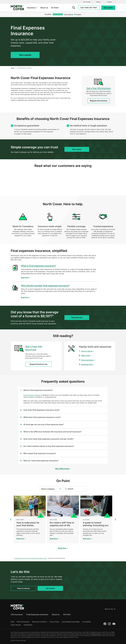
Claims (98, 2)
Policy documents (87, 360)
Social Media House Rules (71, 622)
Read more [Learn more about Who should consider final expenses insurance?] (25, 297)
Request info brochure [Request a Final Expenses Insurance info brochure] (99, 101)
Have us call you (87, 351)
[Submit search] (65, 489)
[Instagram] (109, 624)
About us (56, 615)
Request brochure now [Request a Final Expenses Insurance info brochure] (39, 364)
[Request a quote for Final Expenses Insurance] (108, 8)
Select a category (51, 489)
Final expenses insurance (32, 395)
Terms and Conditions (39, 622)
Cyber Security (16, 625)
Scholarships (28, 625)
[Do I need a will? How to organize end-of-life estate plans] (63, 519)
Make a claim (86, 356)
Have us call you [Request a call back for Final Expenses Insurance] (23, 588)
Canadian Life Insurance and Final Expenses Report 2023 (31, 558)
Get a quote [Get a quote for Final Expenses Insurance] (25, 55)
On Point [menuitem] (55, 8)
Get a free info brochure (99, 88)
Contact (110, 2)
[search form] (74, 8)
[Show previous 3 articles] (11, 519)
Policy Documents (23, 622)
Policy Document (96, 634)
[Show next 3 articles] (115, 519)
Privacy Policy (54, 622)
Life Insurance (17, 615)
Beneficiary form (87, 365)
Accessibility (86, 622)
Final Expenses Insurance (37, 615)
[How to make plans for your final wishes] (30, 519)
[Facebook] (105, 624)
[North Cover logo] (17, 8)
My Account (87, 2)
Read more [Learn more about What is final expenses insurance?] (25, 277)
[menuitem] (32, 8)
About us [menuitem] (44, 8)
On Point (67, 615)
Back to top (110, 609)
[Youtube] (114, 624)
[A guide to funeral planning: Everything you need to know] (96, 519)
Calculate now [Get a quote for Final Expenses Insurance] (77, 318)
